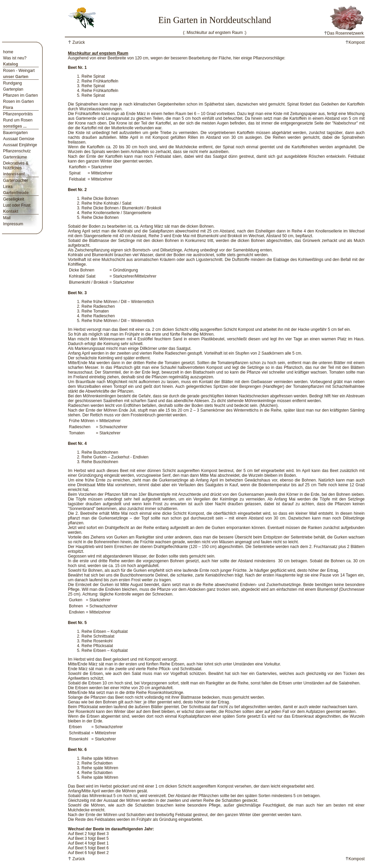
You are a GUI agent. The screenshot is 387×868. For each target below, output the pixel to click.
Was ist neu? (15, 58)
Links (8, 187)
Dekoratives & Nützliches (16, 166)
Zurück (78, 42)
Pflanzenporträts (18, 114)
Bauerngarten (15, 133)
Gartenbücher (15, 181)
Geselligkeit (14, 199)
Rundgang (12, 83)
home (8, 52)
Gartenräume (15, 157)
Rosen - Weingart (19, 71)
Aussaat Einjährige (20, 145)
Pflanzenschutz (17, 151)
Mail (7, 218)
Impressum (13, 224)
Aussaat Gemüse (19, 139)
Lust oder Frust (17, 205)
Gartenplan (13, 89)
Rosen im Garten (19, 101)
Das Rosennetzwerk (344, 33)
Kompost (355, 42)
